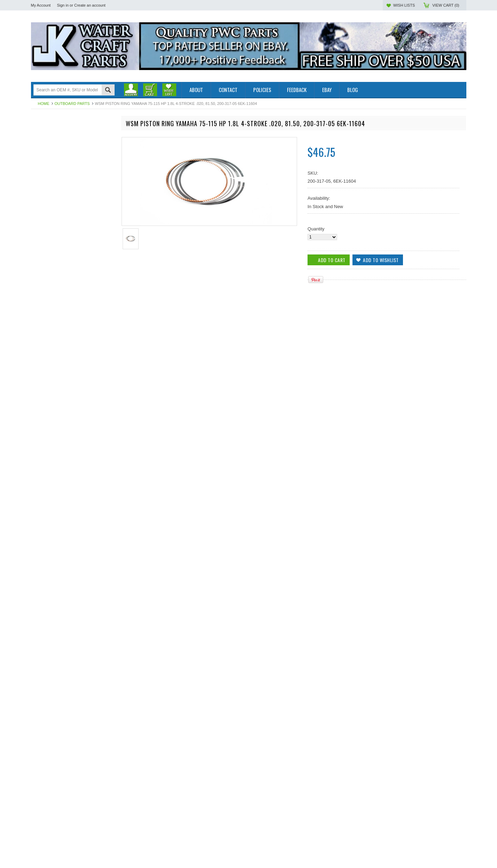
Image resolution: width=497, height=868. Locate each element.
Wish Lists (404, 5)
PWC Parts (42, 139)
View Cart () (446, 5)
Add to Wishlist (106, 482)
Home (44, 104)
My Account (41, 5)
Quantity (316, 229)
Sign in (63, 5)
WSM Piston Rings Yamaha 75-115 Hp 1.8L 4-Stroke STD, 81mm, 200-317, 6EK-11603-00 (73, 770)
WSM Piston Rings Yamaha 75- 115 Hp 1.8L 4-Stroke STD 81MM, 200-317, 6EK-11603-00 (73, 454)
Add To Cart (51, 482)
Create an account (90, 5)
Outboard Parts (72, 104)
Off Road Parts (46, 145)
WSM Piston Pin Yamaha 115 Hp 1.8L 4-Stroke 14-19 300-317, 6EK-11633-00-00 (72, 559)
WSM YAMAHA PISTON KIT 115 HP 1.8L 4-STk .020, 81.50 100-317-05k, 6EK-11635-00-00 (72, 664)
